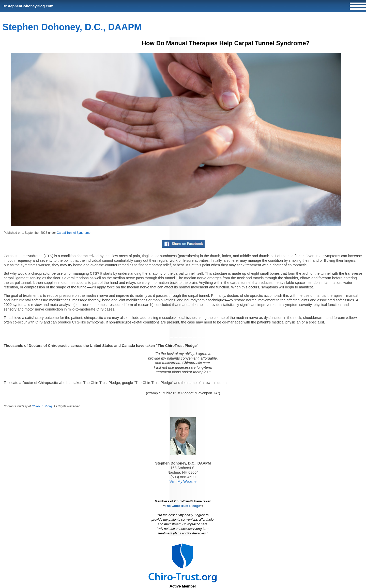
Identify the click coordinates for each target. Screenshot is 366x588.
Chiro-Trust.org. (42, 406)
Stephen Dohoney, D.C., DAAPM (72, 27)
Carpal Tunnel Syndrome (74, 233)
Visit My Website (183, 482)
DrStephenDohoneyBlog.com (28, 6)
